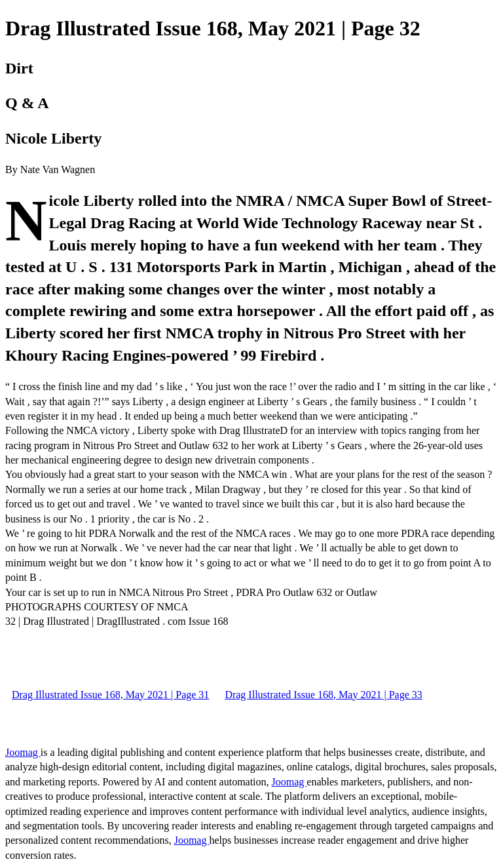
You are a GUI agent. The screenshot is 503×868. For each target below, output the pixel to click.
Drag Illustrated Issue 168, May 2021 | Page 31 (110, 695)
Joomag (23, 752)
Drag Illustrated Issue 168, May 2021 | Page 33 (323, 695)
